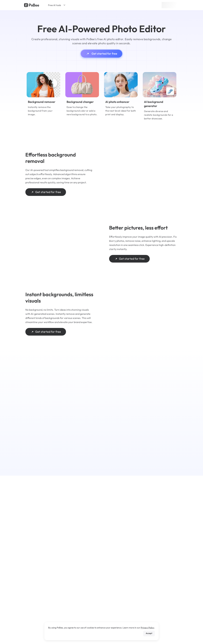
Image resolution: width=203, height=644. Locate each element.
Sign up (169, 5)
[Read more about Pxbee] (32, 5)
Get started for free (101, 54)
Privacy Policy (147, 628)
